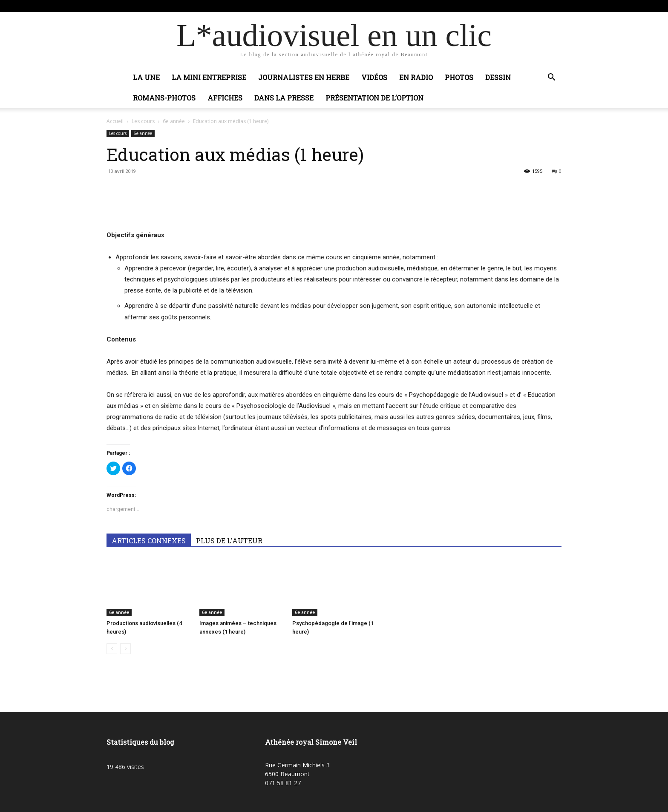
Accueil (115, 121)
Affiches (225, 98)
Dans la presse (284, 98)
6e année (174, 121)
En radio (416, 77)
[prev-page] (112, 649)
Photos (459, 77)
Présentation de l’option (374, 98)
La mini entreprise (209, 77)
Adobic (233, 6)
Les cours (143, 121)
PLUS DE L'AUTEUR (229, 541)
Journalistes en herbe (304, 77)
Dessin (498, 77)
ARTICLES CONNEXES (149, 541)
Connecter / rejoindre (193, 6)
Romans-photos (164, 98)
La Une (146, 77)
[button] (551, 78)
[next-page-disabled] (125, 649)
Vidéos (374, 77)
